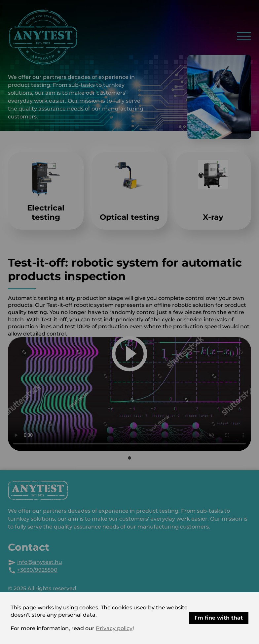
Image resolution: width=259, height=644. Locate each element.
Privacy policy (114, 628)
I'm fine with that (219, 618)
